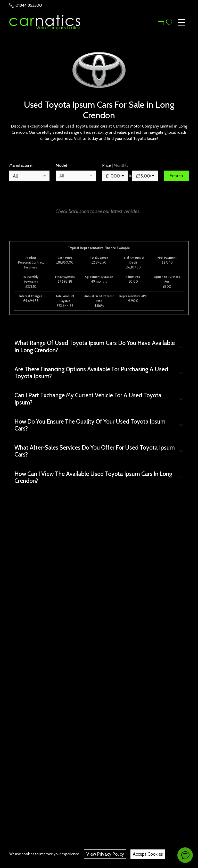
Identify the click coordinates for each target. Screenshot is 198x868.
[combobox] (29, 176)
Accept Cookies (148, 854)
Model (61, 165)
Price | (115, 165)
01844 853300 (29, 5)
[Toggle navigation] (181, 22)
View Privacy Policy (105, 854)
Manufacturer (21, 165)
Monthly (121, 165)
